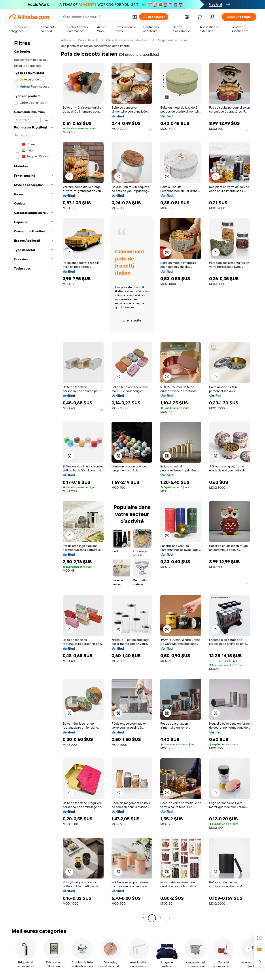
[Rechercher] (154, 17)
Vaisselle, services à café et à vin (128, 40)
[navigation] (34, 480)
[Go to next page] (170, 918)
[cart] (200, 17)
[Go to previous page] (143, 918)
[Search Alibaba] (96, 17)
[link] (259, 938)
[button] (135, 17)
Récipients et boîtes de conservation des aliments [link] (95, 46)
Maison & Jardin (88, 40)
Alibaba (66, 40)
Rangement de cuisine (172, 40)
